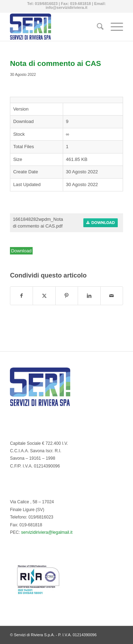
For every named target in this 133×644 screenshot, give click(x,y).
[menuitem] (97, 27)
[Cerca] (97, 27)
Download (101, 223)
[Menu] (113, 27)
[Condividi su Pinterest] (67, 296)
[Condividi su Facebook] (21, 296)
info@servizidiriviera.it (67, 7)
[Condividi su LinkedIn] (89, 296)
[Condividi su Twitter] (44, 296)
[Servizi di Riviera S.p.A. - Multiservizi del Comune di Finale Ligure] (55, 27)
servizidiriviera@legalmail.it (47, 532)
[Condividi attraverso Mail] (112, 296)
